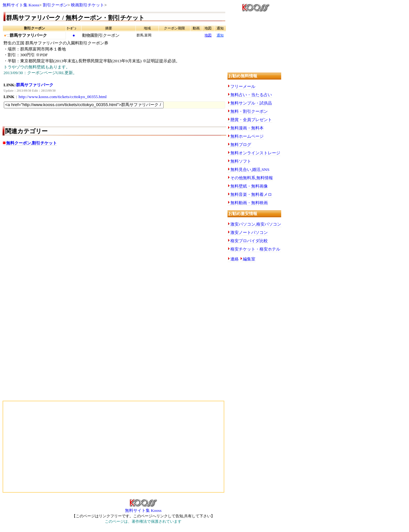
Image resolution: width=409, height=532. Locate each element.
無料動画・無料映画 (249, 203)
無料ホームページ (247, 136)
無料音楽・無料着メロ (251, 194)
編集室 (249, 259)
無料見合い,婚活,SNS (250, 170)
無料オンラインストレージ (255, 153)
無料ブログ (241, 145)
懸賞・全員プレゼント (251, 120)
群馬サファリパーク (35, 85)
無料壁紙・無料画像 (249, 186)
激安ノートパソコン (249, 232)
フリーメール (243, 86)
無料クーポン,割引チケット (31, 143)
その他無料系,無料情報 (252, 178)
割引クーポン (55, 5)
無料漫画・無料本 (247, 128)
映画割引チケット (88, 5)
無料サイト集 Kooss (21, 5)
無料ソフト (241, 161)
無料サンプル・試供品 (251, 103)
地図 (208, 35)
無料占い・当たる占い (251, 95)
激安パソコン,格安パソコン (256, 224)
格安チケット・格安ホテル (255, 249)
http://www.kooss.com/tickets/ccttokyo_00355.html (63, 97)
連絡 (235, 259)
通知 (220, 35)
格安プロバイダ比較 (249, 241)
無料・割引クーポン (249, 111)
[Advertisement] (66, 201)
